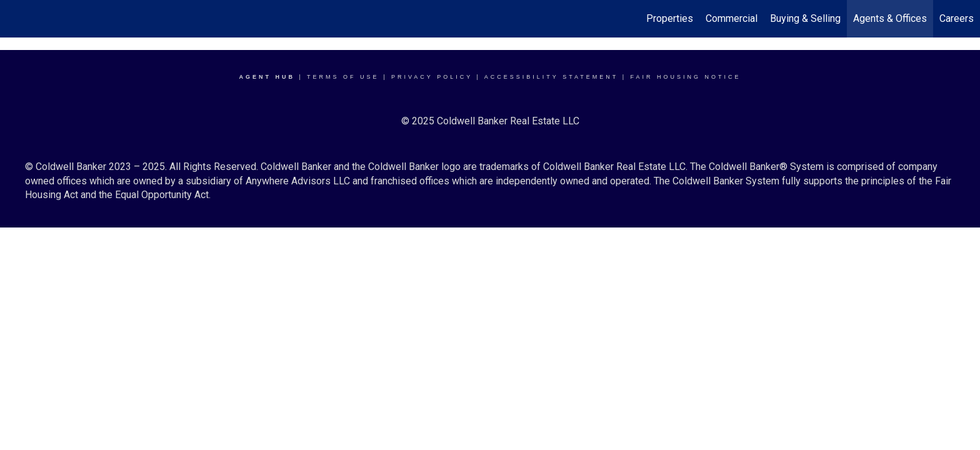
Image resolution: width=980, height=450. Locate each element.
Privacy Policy (432, 77)
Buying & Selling (805, 18)
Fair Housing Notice (686, 77)
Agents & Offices (890, 18)
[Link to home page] (16, 19)
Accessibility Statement (551, 77)
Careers (957, 18)
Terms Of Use (343, 77)
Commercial (732, 18)
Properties (670, 18)
